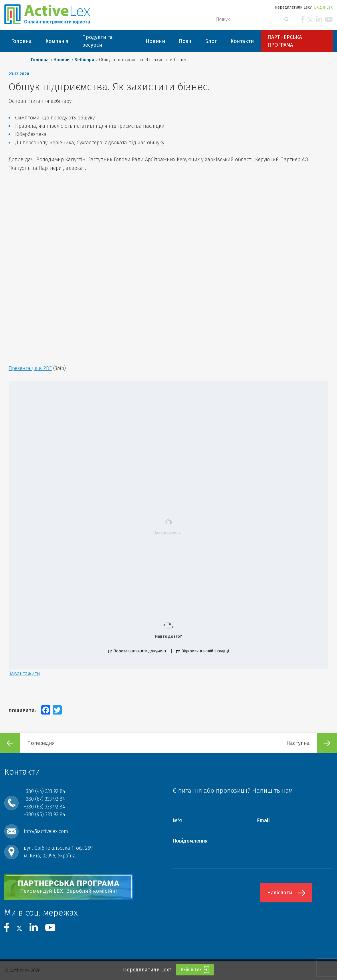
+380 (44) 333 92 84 (44, 791)
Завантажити (24, 674)
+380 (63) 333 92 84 (44, 807)
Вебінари (84, 60)
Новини (62, 60)
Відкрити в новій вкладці (203, 651)
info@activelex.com (46, 831)
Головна (40, 60)
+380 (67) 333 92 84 (44, 799)
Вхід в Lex (323, 7)
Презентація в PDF (30, 368)
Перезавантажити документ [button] (137, 651)
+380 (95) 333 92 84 (44, 814)
